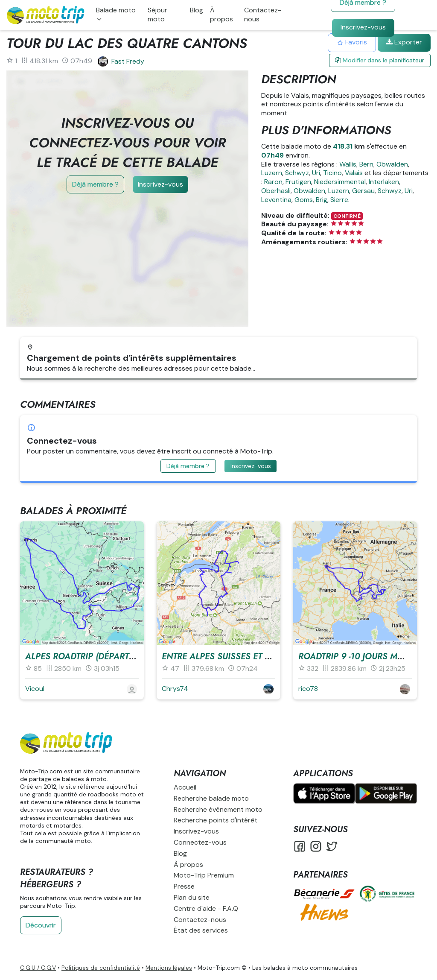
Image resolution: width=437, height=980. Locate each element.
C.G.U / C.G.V (38, 968)
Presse (184, 886)
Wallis (348, 164)
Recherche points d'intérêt (216, 820)
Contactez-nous (263, 15)
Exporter (404, 42)
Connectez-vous (200, 842)
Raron (273, 182)
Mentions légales (169, 968)
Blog (197, 10)
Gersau (363, 191)
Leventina (276, 200)
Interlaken (384, 182)
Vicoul (35, 689)
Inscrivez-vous (363, 27)
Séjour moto (157, 15)
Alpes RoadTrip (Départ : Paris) (94, 657)
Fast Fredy (128, 61)
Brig (322, 200)
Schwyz (297, 173)
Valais (354, 173)
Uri (316, 173)
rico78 (308, 689)
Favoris (352, 42)
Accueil (185, 787)
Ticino (332, 173)
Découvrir (41, 925)
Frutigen (298, 182)
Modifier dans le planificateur (380, 60)
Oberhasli (276, 191)
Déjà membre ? (95, 184)
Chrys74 (175, 689)
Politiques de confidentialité (101, 968)
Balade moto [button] (116, 10)
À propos (221, 15)
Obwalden (392, 164)
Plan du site (192, 897)
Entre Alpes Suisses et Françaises (239, 657)
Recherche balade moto (211, 798)
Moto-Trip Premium (204, 875)
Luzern (272, 173)
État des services (201, 930)
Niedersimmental (340, 182)
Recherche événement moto (218, 809)
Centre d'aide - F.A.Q (206, 908)
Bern (366, 164)
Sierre (339, 200)
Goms (304, 200)
